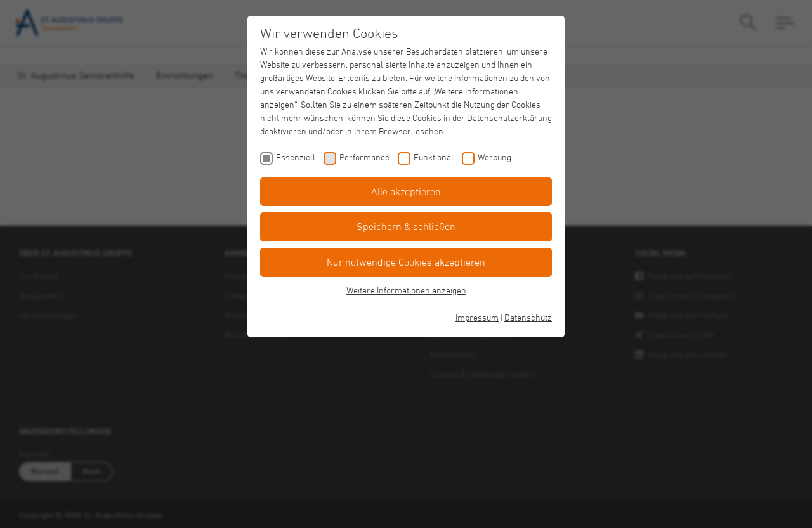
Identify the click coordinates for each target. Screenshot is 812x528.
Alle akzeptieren (406, 191)
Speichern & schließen (406, 226)
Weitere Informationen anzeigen (406, 290)
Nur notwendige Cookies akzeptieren (406, 262)
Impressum (477, 317)
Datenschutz (528, 317)
